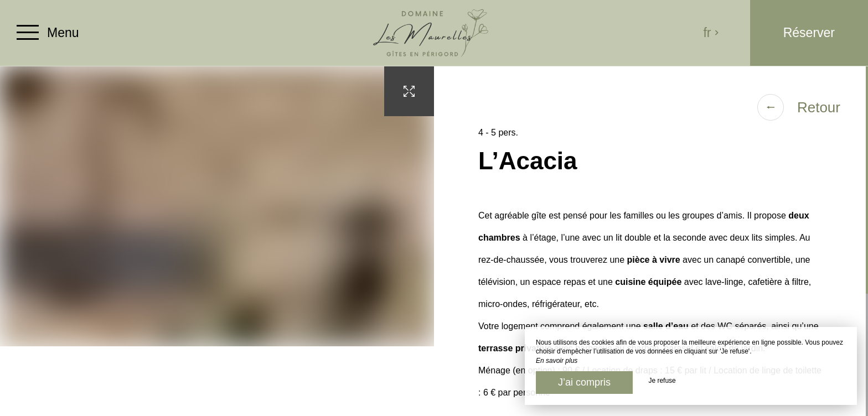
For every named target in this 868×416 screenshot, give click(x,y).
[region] (651, 241)
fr (711, 33)
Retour (799, 107)
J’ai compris (584, 382)
